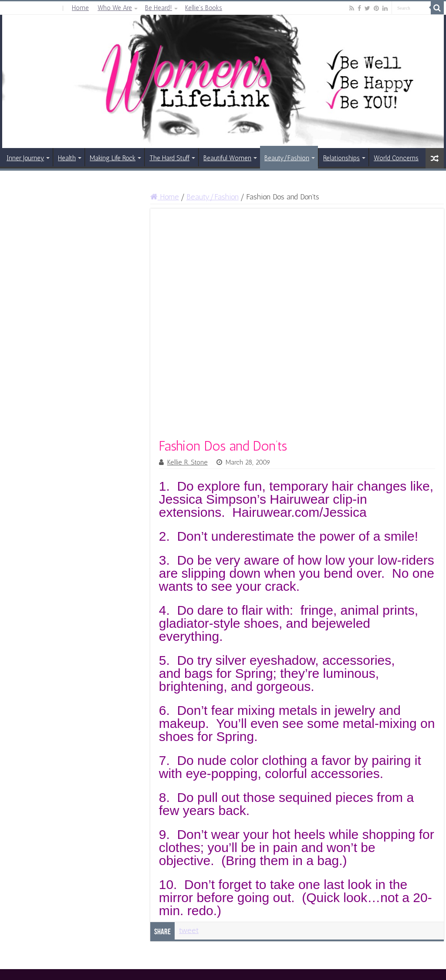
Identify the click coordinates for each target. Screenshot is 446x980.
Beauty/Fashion (287, 158)
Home (80, 8)
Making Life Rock (113, 158)
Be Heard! (159, 8)
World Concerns (396, 158)
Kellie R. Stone (188, 462)
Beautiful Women (227, 158)
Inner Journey (25, 158)
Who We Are (115, 8)
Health (67, 158)
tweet (189, 930)
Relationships (341, 158)
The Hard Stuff (169, 158)
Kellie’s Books (204, 8)
